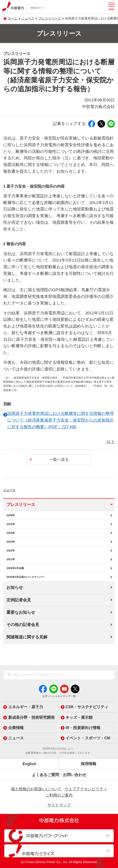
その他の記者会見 (23, 625)
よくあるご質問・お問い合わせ (59, 775)
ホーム (13, 18)
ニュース (16, 489)
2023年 (11, 542)
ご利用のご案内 (59, 795)
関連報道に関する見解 (27, 637)
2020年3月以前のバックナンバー (26, 577)
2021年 (11, 559)
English (29, 764)
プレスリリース (50, 18)
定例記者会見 (19, 600)
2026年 (11, 515)
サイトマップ (59, 805)
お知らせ (15, 587)
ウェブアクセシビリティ (86, 789)
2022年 (11, 551)
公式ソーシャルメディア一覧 (59, 696)
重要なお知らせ (21, 612)
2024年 (11, 533)
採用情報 (88, 764)
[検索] (9, 675)
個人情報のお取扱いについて (36, 789)
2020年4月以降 (15, 568)
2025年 (11, 524)
